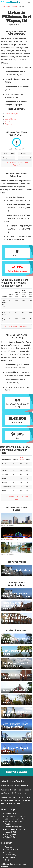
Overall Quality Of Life (13, 114)
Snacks (11, 2)
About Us (8, 847)
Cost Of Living (10, 119)
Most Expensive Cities (14, 829)
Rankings (8, 124)
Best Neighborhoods (13, 816)
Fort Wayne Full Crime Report (17, 326)
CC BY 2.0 (21, 540)
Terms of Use (10, 857)
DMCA (7, 860)
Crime (7, 116)
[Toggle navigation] (29, 2)
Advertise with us (12, 850)
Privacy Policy (10, 855)
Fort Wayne (14, 6)
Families (8, 824)
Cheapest (8, 814)
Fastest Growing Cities (14, 827)
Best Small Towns (12, 821)
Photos (8, 122)
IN (8, 6)
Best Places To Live (13, 819)
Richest (8, 837)
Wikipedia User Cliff (11, 540)
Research (8, 832)
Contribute (9, 852)
